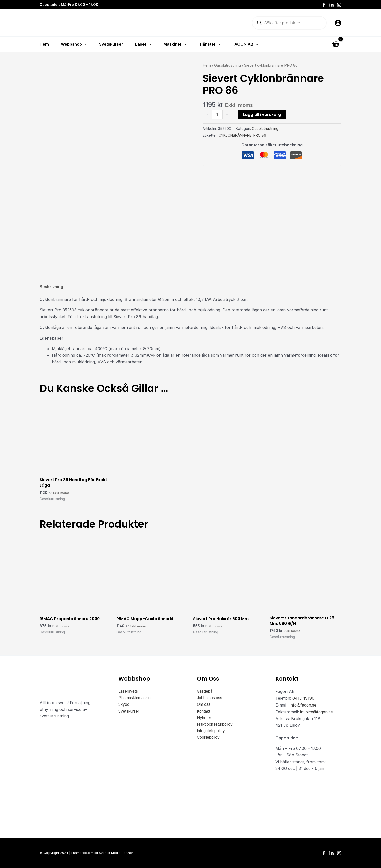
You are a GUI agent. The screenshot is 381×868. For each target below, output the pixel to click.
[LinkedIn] (331, 5)
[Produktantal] (217, 115)
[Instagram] (339, 5)
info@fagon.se (303, 706)
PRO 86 (260, 135)
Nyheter (205, 719)
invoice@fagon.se (317, 712)
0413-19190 (303, 699)
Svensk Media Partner (116, 853)
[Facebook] (324, 5)
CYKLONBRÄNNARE (235, 135)
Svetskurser (130, 712)
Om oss (204, 706)
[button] (84, 44)
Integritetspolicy (212, 732)
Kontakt (204, 712)
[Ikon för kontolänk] (338, 23)
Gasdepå (205, 692)
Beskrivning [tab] (51, 287)
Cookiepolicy (209, 739)
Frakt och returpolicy (217, 725)
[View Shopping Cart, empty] (336, 44)
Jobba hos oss (211, 699)
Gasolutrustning (227, 65)
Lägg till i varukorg (262, 114)
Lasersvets (129, 692)
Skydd (124, 706)
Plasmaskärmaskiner (138, 699)
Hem (207, 65)
